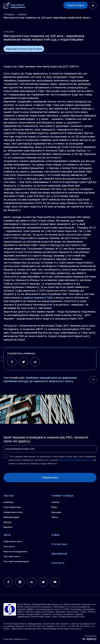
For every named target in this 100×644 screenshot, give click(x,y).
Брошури (56, 512)
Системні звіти (12, 556)
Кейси (22, 14)
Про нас (9, 496)
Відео (54, 507)
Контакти (58, 563)
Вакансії (8, 527)
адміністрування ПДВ (38, 298)
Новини (55, 502)
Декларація (59, 553)
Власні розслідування (15, 551)
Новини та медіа (62, 496)
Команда (8, 502)
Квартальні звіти (13, 541)
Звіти (7, 535)
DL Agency (89, 639)
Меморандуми (11, 517)
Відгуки (8, 522)
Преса (55, 517)
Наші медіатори (12, 507)
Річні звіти (9, 547)
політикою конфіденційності (76, 460)
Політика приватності (15, 639)
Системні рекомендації (16, 561)
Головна (9, 14)
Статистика (59, 544)
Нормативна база (13, 512)
